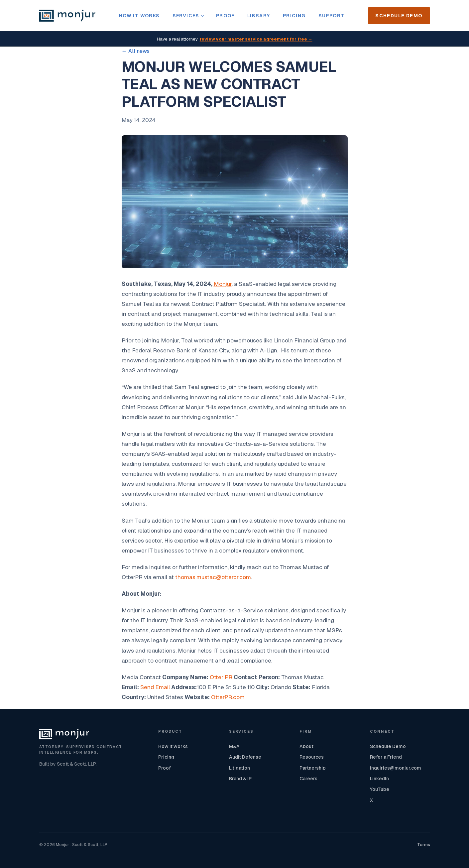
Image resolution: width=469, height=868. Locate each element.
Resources (312, 757)
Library (259, 16)
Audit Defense (245, 757)
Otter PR (221, 677)
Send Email (155, 687)
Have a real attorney (235, 39)
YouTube (380, 789)
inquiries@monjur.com (396, 768)
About (306, 746)
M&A (234, 746)
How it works (139, 16)
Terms (424, 845)
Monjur (223, 284)
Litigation (239, 768)
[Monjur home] (67, 16)
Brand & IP (240, 779)
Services (188, 16)
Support (332, 16)
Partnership (313, 768)
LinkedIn (379, 779)
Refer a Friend (386, 757)
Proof (225, 16)
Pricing (294, 16)
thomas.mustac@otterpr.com (213, 577)
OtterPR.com (228, 697)
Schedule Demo (399, 16)
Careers (308, 779)
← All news (136, 51)
